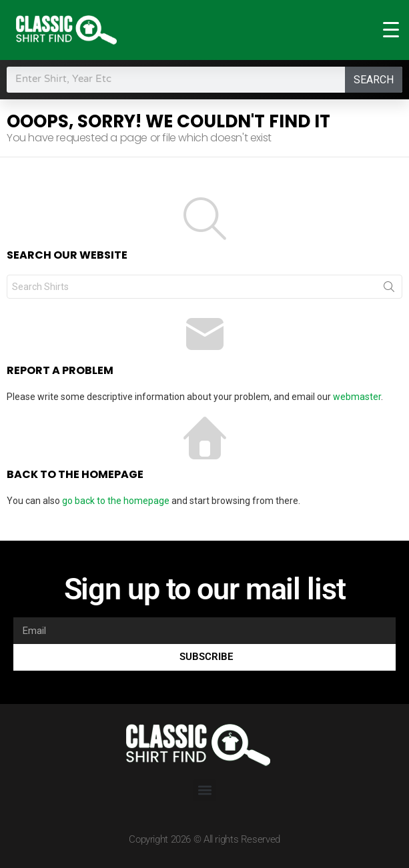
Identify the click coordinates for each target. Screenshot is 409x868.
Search (374, 80)
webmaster (357, 397)
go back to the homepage (116, 501)
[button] (204, 790)
